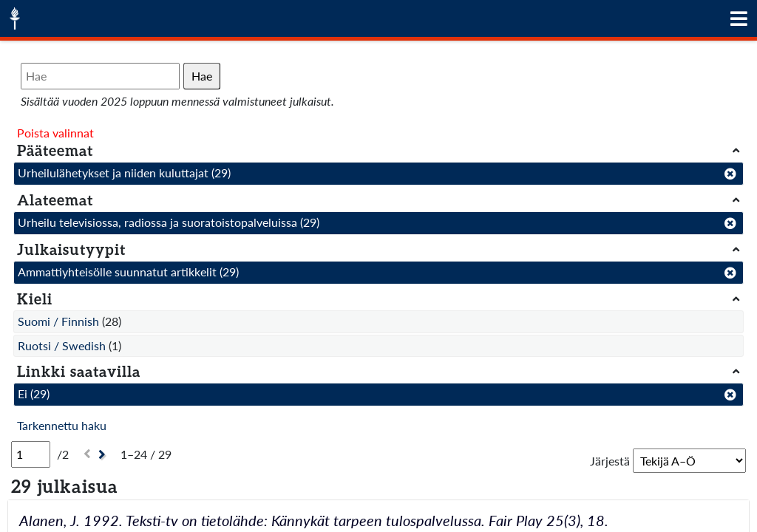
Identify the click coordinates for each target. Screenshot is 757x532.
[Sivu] (31, 454)
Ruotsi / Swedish (62, 345)
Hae (202, 76)
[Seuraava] (104, 455)
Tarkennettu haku (62, 425)
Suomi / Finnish (58, 321)
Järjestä (610, 461)
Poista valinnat (55, 133)
